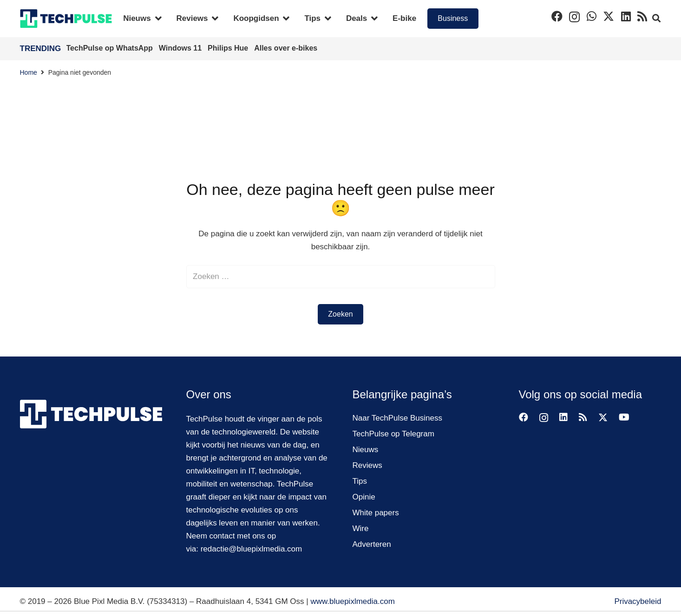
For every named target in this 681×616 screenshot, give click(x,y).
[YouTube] (624, 417)
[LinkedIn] (626, 16)
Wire (361, 528)
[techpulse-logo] (66, 19)
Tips (360, 481)
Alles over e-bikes (286, 48)
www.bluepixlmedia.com (352, 601)
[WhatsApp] (592, 16)
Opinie (364, 497)
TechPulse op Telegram (393, 434)
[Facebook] (557, 16)
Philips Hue (229, 48)
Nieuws (366, 450)
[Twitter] (609, 16)
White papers (376, 513)
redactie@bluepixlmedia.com (252, 549)
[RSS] (642, 16)
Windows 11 (181, 48)
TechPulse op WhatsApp (111, 48)
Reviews (367, 465)
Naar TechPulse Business (397, 418)
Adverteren (372, 544)
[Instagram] (574, 17)
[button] (656, 19)
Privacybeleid (638, 601)
